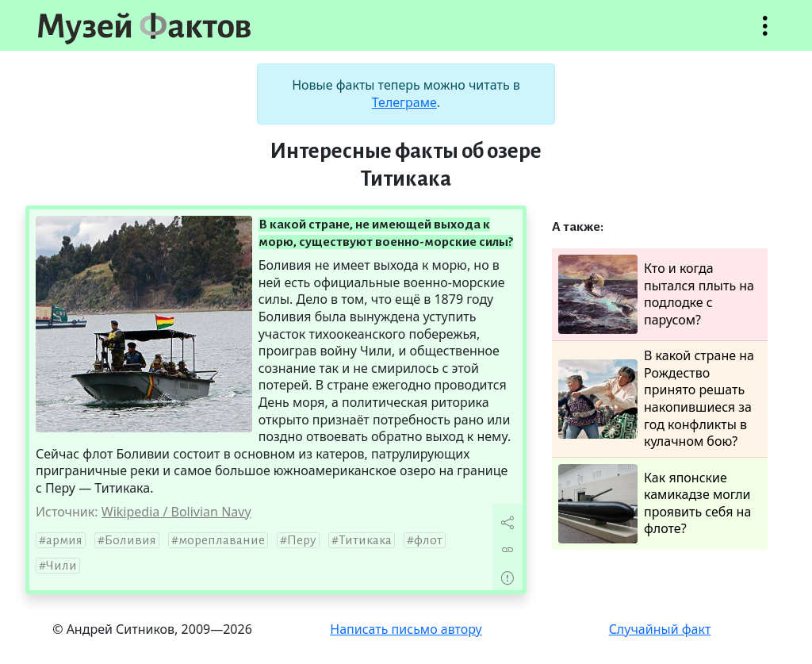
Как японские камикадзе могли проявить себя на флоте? (655, 504)
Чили (61, 566)
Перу (302, 540)
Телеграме (404, 102)
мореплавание (222, 540)
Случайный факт (660, 629)
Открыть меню (765, 34)
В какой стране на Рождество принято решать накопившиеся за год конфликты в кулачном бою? (656, 399)
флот (428, 540)
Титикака (365, 540)
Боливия (130, 540)
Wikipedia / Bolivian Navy (176, 512)
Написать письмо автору (406, 629)
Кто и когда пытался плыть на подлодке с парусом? (656, 294)
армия (64, 540)
